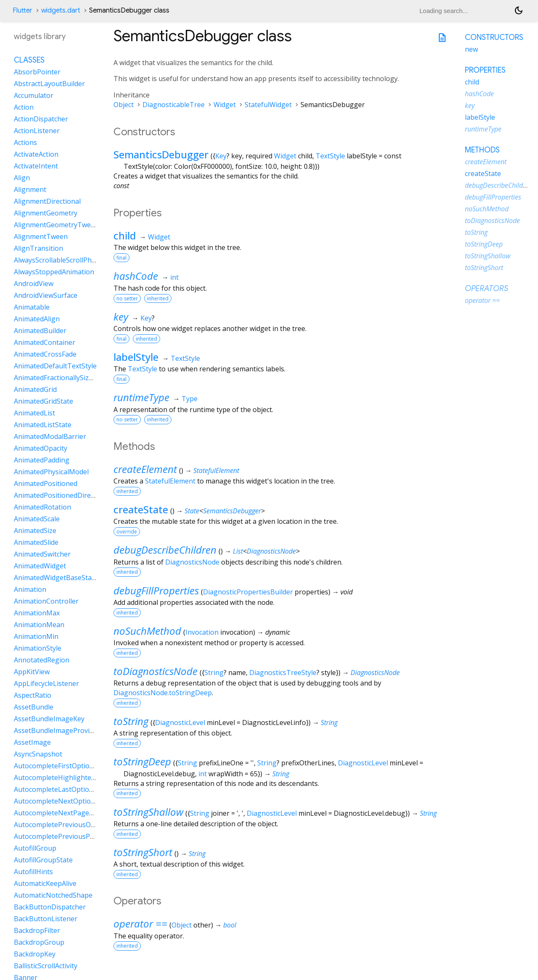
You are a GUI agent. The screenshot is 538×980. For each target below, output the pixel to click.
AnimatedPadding (42, 460)
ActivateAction (36, 154)
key (121, 317)
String (214, 673)
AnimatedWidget (40, 566)
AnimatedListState (43, 425)
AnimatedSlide (36, 542)
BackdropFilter (37, 930)
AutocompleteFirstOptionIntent (63, 766)
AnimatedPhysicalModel (51, 472)
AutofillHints (33, 872)
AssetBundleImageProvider (57, 730)
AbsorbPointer (37, 72)
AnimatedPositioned (46, 483)
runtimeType (141, 397)
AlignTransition (38, 248)
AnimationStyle (38, 648)
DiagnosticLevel (180, 723)
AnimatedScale (37, 519)
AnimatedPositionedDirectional (63, 495)
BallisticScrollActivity (46, 966)
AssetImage (32, 742)
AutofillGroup (35, 848)
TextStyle (330, 156)
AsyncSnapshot (38, 754)
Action (24, 107)
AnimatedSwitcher (42, 554)
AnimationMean (39, 625)
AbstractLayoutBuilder (49, 84)
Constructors (494, 37)
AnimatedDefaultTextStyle (55, 366)
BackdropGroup (39, 942)
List (238, 551)
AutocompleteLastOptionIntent (63, 789)
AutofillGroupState (43, 860)
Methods (482, 150)
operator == (140, 924)
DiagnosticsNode (271, 551)
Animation (30, 589)
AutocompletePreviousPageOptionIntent (78, 836)
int (174, 277)
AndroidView (34, 284)
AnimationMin (36, 636)
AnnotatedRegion (42, 660)
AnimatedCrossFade (45, 354)
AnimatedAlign (37, 319)
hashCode (136, 276)
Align (22, 178)
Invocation (202, 632)
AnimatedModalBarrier (50, 436)
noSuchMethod (147, 631)
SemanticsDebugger (161, 154)
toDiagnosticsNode (156, 671)
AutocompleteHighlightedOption (65, 778)
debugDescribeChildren (165, 550)
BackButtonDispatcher (50, 907)
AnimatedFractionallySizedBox (61, 378)
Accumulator (34, 95)
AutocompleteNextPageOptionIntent (72, 813)
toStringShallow (148, 812)
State (192, 511)
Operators (487, 289)
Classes (29, 60)
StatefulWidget (268, 105)
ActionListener (37, 131)
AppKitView (32, 672)
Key (221, 156)
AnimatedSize (35, 531)
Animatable (32, 307)
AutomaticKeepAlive (45, 883)
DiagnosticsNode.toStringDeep (163, 693)
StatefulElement (216, 470)
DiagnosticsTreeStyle (283, 673)
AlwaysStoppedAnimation (54, 272)
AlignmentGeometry (46, 213)
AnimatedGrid (35, 389)
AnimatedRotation (42, 507)
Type (190, 399)
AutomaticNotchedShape (53, 895)
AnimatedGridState (44, 401)
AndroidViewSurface (46, 295)
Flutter (22, 11)
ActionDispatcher (41, 119)
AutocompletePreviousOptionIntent (70, 825)
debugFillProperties (156, 590)
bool (230, 925)
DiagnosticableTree (174, 105)
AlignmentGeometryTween (56, 225)
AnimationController (46, 601)
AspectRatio (33, 695)
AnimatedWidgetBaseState (56, 578)
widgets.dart (61, 11)
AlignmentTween (41, 236)
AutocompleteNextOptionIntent (64, 801)
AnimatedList (34, 413)
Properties (485, 70)
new (471, 49)
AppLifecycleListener (46, 683)
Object (124, 105)
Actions (25, 142)
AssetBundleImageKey (49, 719)
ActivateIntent (36, 166)
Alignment (30, 189)
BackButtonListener (46, 919)
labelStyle (136, 357)
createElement (145, 469)
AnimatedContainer (45, 342)
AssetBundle (34, 707)
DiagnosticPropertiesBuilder (248, 592)
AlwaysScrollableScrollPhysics (60, 260)
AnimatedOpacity (41, 448)
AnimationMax (37, 613)
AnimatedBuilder (40, 331)
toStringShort (143, 852)
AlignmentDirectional (47, 201)
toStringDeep (142, 761)
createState (141, 509)
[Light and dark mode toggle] (519, 11)
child (125, 235)
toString (131, 721)
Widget (225, 105)
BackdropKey (35, 954)
